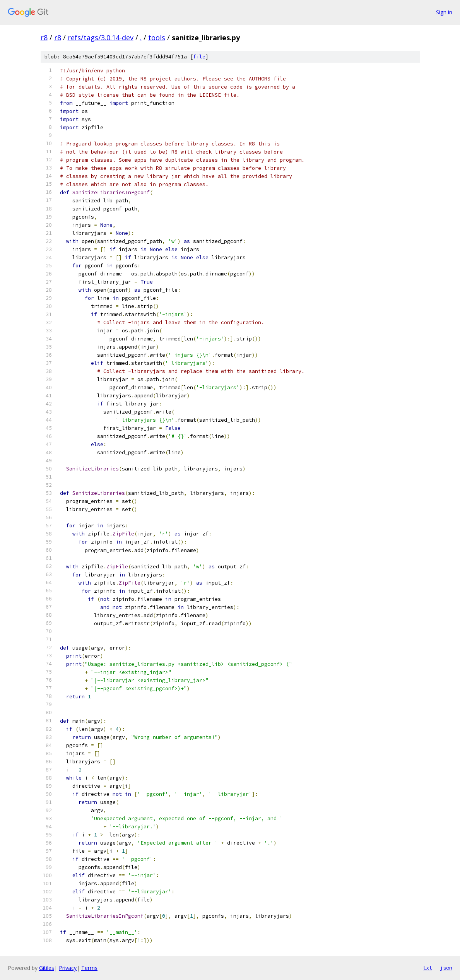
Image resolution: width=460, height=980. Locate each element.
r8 (44, 38)
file (199, 57)
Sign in (444, 12)
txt (428, 968)
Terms (89, 968)
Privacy (68, 968)
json (446, 968)
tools (157, 38)
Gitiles (47, 968)
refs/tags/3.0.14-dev (101, 38)
